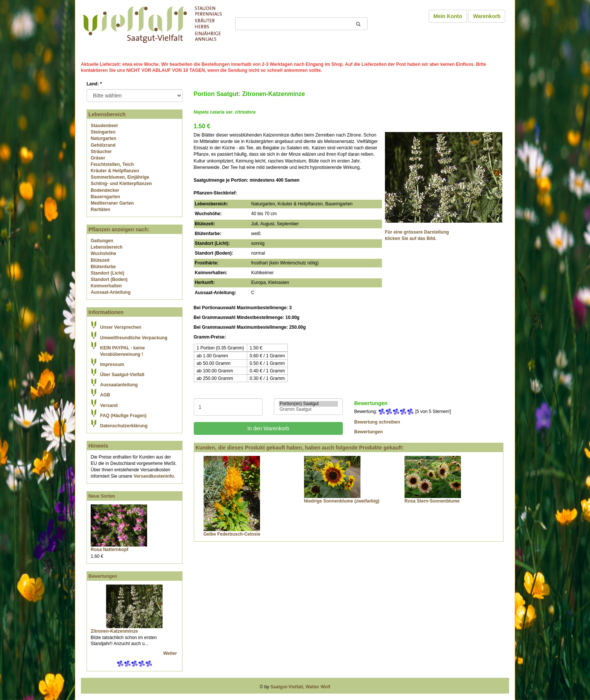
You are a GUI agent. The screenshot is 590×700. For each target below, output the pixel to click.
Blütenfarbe (103, 267)
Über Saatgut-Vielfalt (122, 375)
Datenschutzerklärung (124, 426)
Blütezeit (100, 260)
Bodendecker (105, 190)
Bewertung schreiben (377, 422)
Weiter (171, 653)
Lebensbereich (107, 247)
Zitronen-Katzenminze (114, 631)
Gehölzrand (103, 145)
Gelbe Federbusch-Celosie (232, 534)
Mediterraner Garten (112, 203)
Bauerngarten (105, 197)
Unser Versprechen (121, 327)
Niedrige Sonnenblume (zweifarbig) (342, 501)
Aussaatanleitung (119, 385)
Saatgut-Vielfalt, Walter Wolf (300, 687)
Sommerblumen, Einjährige (120, 177)
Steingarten (103, 132)
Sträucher (101, 152)
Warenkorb (487, 16)
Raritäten (100, 210)
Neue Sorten (102, 496)
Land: (94, 84)
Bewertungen (103, 576)
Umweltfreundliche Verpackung (134, 338)
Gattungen (102, 241)
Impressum (112, 364)
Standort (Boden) (109, 279)
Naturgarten (103, 138)
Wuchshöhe (103, 254)
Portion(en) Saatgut (308, 404)
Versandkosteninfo (154, 476)
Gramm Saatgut (308, 409)
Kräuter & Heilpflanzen (115, 171)
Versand (109, 405)
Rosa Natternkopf (109, 550)
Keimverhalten (106, 286)
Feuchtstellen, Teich (112, 164)
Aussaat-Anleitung (111, 292)
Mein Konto (448, 16)
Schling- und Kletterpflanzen (121, 184)
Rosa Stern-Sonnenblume (432, 501)
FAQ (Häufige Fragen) (123, 416)
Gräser (98, 158)
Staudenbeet (104, 126)
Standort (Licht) (107, 273)
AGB (105, 395)
